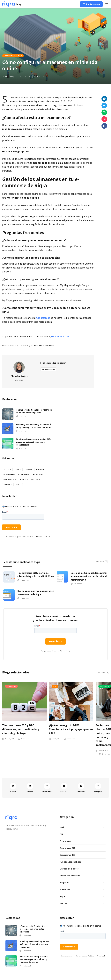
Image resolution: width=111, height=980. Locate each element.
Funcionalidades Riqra (13, 56)
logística (24, 480)
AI (4, 469)
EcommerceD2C (24, 475)
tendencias (8, 485)
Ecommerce (40, 469)
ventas (19, 485)
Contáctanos (93, 4)
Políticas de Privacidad (42, 537)
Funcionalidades (48, 369)
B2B (10, 469)
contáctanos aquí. (60, 336)
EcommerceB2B (9, 475)
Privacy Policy (65, 651)
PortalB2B (36, 480)
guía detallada (43, 318)
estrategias (38, 475)
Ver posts (19, 380)
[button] (107, 4)
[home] (12, 4)
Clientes (18, 469)
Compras (28, 469)
